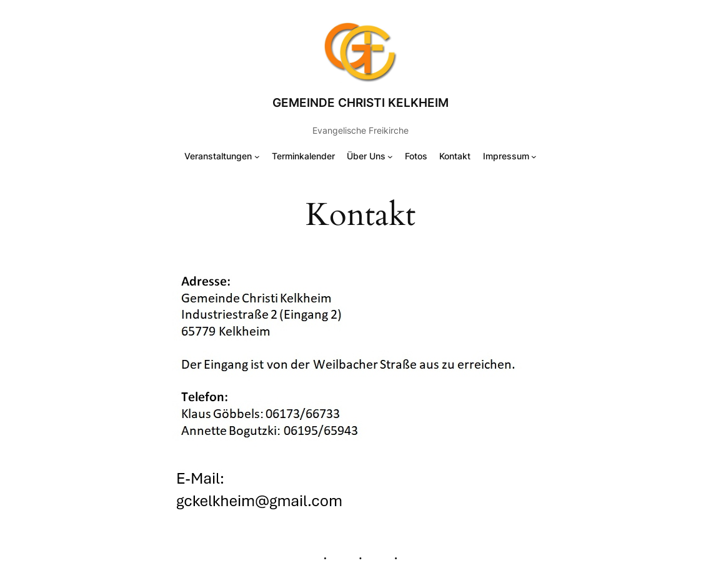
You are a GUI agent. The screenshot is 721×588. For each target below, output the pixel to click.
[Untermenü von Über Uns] (390, 157)
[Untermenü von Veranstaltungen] (257, 157)
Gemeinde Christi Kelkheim (360, 102)
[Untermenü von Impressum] (534, 157)
